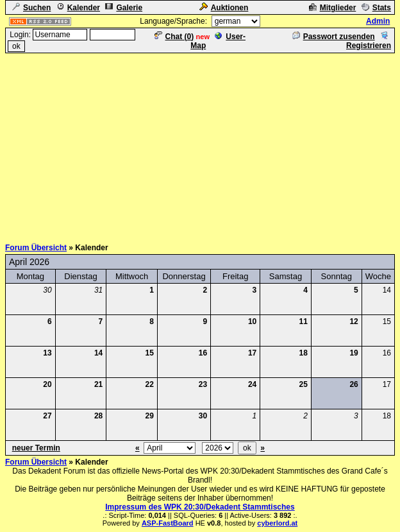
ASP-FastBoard (168, 523)
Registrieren (369, 41)
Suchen (31, 8)
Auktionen (224, 8)
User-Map (218, 41)
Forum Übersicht (36, 248)
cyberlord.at (277, 523)
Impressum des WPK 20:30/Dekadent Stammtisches (200, 507)
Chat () (174, 37)
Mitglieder (333, 8)
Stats (376, 8)
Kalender (78, 8)
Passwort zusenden (334, 37)
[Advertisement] (203, 144)
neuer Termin (36, 448)
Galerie (124, 8)
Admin (378, 21)
